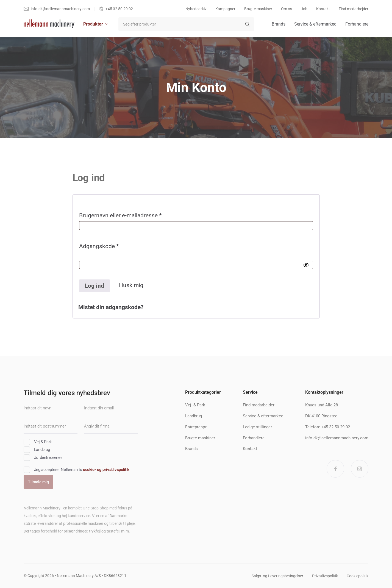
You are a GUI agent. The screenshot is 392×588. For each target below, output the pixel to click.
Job (304, 9)
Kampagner (225, 9)
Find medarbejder (354, 9)
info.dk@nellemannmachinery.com (337, 438)
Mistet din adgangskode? (111, 307)
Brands (279, 24)
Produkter (95, 24)
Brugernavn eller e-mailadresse (132, 217)
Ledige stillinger (257, 427)
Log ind (94, 286)
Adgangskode (111, 247)
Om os (287, 9)
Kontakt (323, 9)
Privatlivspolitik (325, 576)
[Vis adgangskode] (306, 265)
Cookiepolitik (358, 576)
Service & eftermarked (315, 24)
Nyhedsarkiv (196, 9)
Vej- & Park (195, 405)
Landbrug (194, 416)
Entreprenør (196, 427)
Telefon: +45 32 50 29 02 (328, 427)
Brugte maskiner (258, 9)
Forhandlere (357, 24)
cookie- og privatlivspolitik (106, 470)
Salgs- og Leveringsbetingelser (277, 576)
